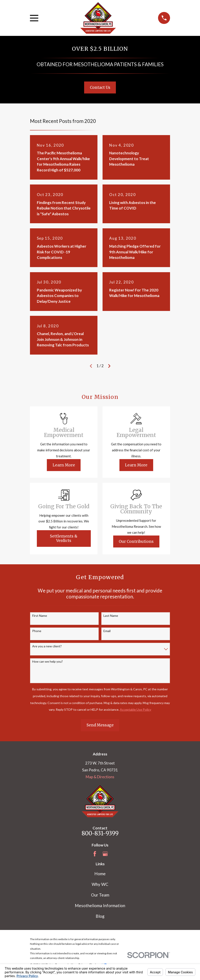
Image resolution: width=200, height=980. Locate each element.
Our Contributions (136, 541)
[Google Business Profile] (105, 854)
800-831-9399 (100, 833)
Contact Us (100, 87)
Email (107, 631)
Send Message (100, 725)
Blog (100, 916)
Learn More (64, 465)
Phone (37, 631)
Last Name (111, 616)
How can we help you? (48, 662)
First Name (40, 616)
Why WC (100, 884)
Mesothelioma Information (100, 905)
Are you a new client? (47, 646)
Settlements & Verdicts (64, 538)
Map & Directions (100, 777)
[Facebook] (95, 854)
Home (100, 874)
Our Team (100, 895)
